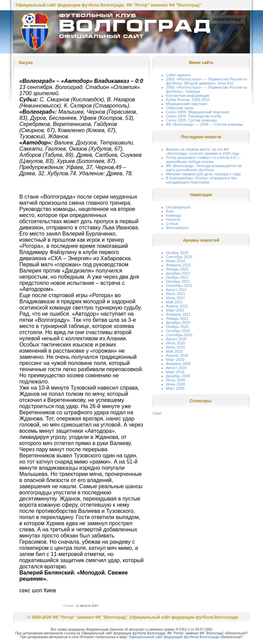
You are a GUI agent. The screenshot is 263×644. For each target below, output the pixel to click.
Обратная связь (180, 108)
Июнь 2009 (176, 384)
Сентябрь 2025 (179, 257)
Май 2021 (174, 302)
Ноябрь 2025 (177, 253)
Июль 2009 (176, 380)
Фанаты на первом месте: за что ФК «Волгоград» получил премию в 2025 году (203, 151)
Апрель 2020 (177, 355)
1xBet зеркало (178, 75)
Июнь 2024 (176, 261)
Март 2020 (175, 359)
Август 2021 (177, 290)
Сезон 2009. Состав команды (192, 120)
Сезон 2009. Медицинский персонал (198, 112)
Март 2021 (175, 310)
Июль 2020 (176, 343)
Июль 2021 (176, 294)
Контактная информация (188, 96)
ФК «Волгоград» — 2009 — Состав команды (205, 124)
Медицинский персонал (187, 104)
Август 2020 (177, 339)
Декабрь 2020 (178, 323)
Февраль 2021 (178, 314)
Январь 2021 (177, 318)
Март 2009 (175, 388)
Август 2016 (177, 368)
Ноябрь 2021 (177, 277)
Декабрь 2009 (178, 376)
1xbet (157, 413)
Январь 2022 (177, 269)
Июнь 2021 (176, 298)
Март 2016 (175, 372)
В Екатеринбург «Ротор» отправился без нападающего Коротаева (202, 180)
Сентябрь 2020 (179, 335)
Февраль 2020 (178, 364)
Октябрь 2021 (178, 281)
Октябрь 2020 (178, 331)
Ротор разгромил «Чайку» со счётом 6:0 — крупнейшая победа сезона (203, 160)
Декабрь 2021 (178, 273)
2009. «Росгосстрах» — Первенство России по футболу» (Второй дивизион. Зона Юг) (207, 81)
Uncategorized (178, 207)
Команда (174, 215)
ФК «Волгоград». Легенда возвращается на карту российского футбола (204, 168)
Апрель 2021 (177, 306)
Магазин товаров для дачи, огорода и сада (204, 174)
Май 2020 (174, 351)
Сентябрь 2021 (179, 286)
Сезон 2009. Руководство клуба (194, 116)
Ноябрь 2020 (177, 327)
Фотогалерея (177, 228)
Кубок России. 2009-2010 (188, 100)
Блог (170, 211)
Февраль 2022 (178, 265)
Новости (173, 219)
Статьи (68, 606)
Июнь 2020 (176, 347)
